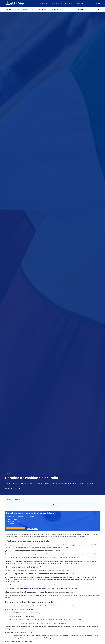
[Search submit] (98, 9)
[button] (81, 4)
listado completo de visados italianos (33, 558)
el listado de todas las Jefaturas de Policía (60, 588)
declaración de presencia (85, 577)
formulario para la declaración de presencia (34, 588)
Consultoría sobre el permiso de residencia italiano (30, 513)
